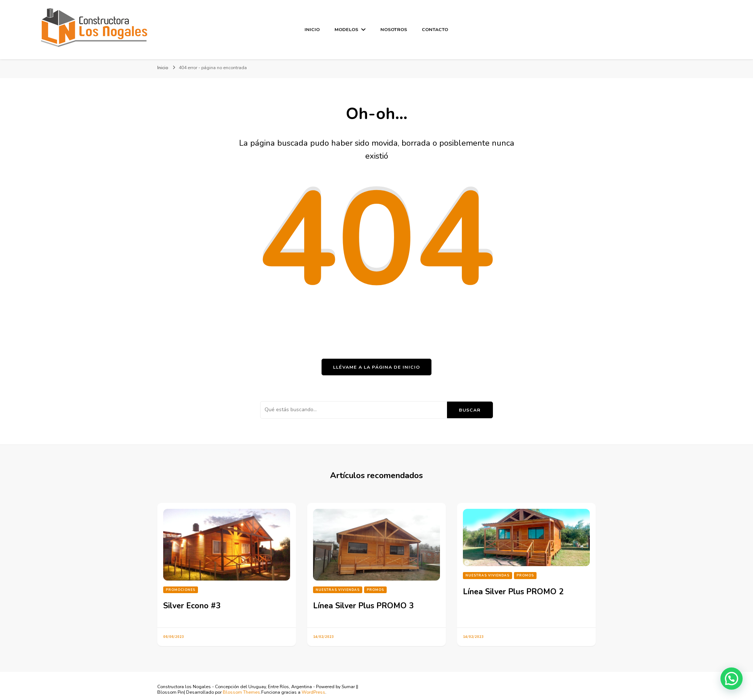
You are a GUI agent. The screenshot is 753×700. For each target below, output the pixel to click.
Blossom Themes (241, 692)
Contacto (435, 29)
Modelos (346, 29)
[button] (732, 679)
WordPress (313, 692)
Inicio (312, 29)
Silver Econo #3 (192, 606)
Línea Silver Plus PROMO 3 (363, 606)
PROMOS (375, 590)
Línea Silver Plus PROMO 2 (513, 592)
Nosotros (394, 29)
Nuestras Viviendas (338, 590)
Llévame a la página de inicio (376, 367)
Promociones (181, 590)
